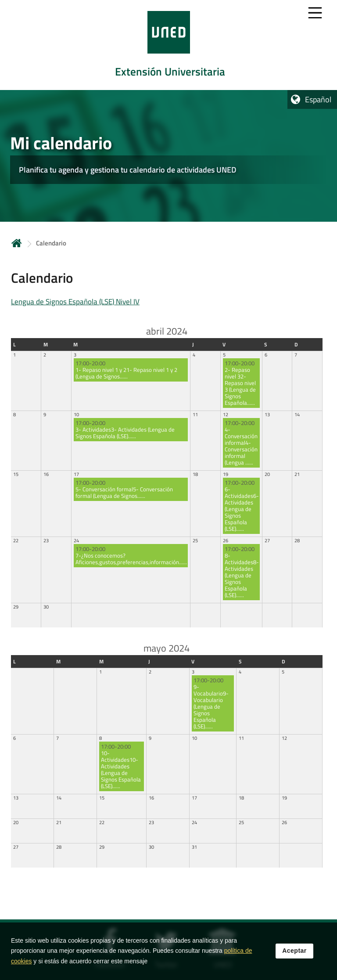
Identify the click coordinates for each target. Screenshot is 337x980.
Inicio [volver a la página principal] (17, 243)
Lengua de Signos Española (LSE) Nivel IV (75, 302)
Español (318, 99)
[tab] (168, 45)
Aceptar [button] (294, 952)
